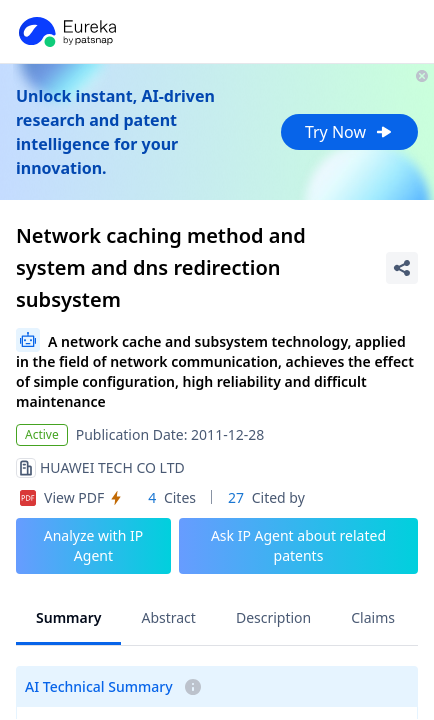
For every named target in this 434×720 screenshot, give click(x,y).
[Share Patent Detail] (402, 268)
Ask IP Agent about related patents (298, 545)
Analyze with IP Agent (94, 545)
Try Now (349, 132)
